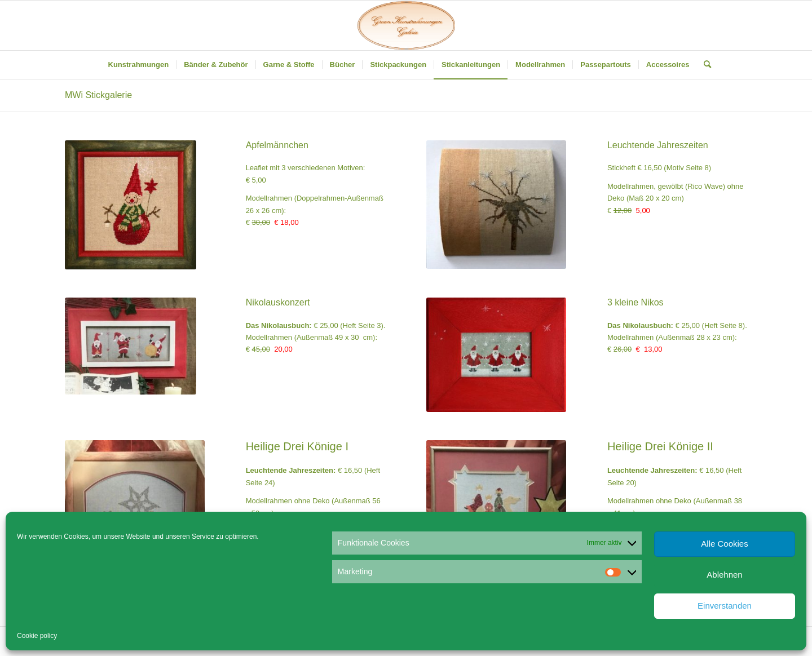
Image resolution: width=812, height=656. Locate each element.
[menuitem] (139, 65)
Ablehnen (724, 575)
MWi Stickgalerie (98, 95)
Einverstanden (725, 606)
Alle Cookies (724, 544)
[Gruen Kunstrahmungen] (406, 25)
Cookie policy (37, 636)
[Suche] (704, 65)
